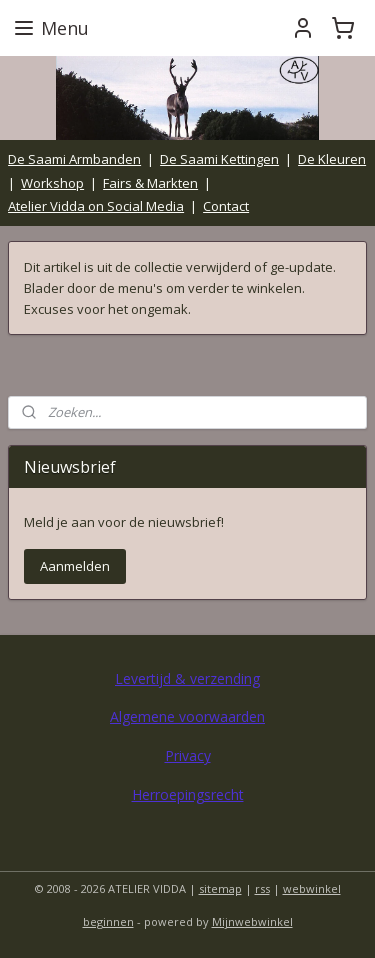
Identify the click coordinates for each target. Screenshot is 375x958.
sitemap (220, 888)
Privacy (188, 755)
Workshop (52, 183)
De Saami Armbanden (74, 159)
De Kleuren (332, 159)
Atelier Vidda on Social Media (96, 206)
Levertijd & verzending (187, 678)
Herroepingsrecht (188, 794)
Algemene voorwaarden (187, 716)
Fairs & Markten (150, 183)
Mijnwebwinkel (252, 921)
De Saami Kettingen (219, 159)
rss (262, 888)
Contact (226, 206)
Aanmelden (75, 566)
